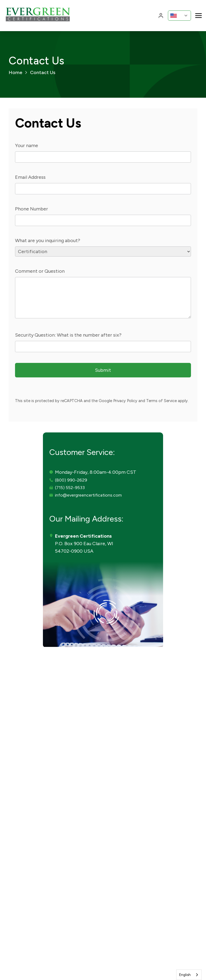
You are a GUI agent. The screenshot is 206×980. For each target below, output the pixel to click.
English (185, 975)
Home (15, 72)
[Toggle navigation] (198, 15)
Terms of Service (161, 401)
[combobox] (189, 975)
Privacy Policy (125, 401)
